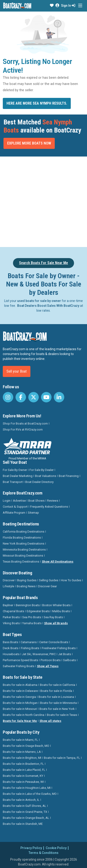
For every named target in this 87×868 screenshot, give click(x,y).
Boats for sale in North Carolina (24, 715)
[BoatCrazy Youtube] (46, 397)
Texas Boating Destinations (21, 562)
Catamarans (29, 642)
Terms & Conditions (43, 853)
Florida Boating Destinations (22, 538)
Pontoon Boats (51, 660)
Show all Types (48, 666)
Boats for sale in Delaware (20, 691)
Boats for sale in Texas (62, 715)
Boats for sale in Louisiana (56, 697)
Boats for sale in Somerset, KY (23, 776)
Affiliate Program (14, 513)
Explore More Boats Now (29, 143)
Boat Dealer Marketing (18, 476)
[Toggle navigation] (80, 6)
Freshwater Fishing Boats (59, 648)
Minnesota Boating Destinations (24, 550)
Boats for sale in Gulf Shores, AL (24, 806)
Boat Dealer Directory (39, 482)
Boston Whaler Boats (56, 605)
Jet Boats (65, 654)
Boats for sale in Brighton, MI (22, 758)
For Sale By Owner (15, 470)
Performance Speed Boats (20, 660)
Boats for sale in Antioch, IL (21, 800)
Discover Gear (47, 586)
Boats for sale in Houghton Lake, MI (27, 788)
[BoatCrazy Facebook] (21, 397)
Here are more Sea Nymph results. (37, 103)
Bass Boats (10, 642)
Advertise (19, 501)
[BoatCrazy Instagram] (8, 397)
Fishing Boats (30, 648)
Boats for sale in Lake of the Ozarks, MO (30, 794)
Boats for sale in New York (57, 709)
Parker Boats (11, 617)
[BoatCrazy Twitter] (34, 397)
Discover (9, 580)
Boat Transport (13, 482)
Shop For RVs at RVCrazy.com (23, 429)
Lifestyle (8, 586)
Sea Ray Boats (53, 617)
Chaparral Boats (13, 611)
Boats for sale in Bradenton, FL (23, 764)
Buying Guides (27, 580)
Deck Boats (11, 648)
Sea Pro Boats (32, 617)
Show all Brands (56, 623)
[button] (52, 6)
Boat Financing (69, 476)
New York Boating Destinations (24, 544)
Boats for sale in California (58, 685)
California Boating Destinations (24, 532)
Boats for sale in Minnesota (58, 703)
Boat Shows (36, 501)
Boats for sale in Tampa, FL (62, 758)
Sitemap (33, 513)
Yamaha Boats (32, 623)
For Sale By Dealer (42, 470)
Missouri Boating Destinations (23, 556)
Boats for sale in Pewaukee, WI (23, 782)
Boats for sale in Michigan (20, 703)
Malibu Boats (61, 611)
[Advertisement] (43, 201)
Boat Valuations (46, 476)
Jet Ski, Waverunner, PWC (39, 654)
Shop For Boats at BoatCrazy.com (25, 423)
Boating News (26, 586)
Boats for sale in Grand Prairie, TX (25, 812)
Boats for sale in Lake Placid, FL (24, 770)
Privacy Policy (31, 848)
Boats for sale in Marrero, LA (22, 752)
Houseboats (11, 654)
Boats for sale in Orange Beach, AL (26, 818)
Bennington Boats (28, 605)
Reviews (53, 501)
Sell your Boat (17, 371)
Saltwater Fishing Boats (19, 666)
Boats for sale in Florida (56, 691)
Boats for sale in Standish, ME (23, 824)
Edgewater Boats (38, 611)
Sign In (68, 6)
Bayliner (8, 605)
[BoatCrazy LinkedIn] (59, 397)
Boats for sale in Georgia (19, 697)
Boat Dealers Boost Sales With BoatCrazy (48, 306)
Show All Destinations (58, 562)
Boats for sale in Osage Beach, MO (26, 746)
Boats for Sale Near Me (20, 721)
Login (7, 501)
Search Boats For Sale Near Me (43, 263)
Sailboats (69, 660)
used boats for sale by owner (39, 301)
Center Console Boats (54, 642)
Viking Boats (11, 623)
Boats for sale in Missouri (20, 709)
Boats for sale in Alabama (20, 685)
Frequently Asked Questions (49, 507)
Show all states (50, 721)
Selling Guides (49, 580)
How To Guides (71, 580)
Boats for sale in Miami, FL (20, 740)
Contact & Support (15, 507)
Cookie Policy (56, 848)
